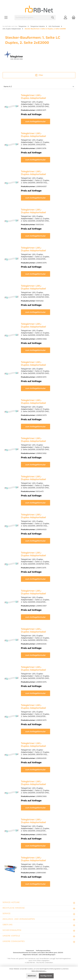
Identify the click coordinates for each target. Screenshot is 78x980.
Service (7, 911)
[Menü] (6, 18)
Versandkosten (44, 956)
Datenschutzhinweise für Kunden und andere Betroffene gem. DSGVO (38, 950)
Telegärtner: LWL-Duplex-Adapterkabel (44, 95)
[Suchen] (53, 18)
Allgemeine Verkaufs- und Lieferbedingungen (39, 952)
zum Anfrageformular (47, 121)
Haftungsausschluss (43, 948)
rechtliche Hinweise (14, 906)
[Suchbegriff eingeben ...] (32, 18)
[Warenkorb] (73, 18)
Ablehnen (32, 976)
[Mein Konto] (65, 18)
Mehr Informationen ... (39, 971)
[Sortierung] (39, 87)
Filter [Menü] (39, 75)
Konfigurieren (46, 976)
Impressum (30, 948)
